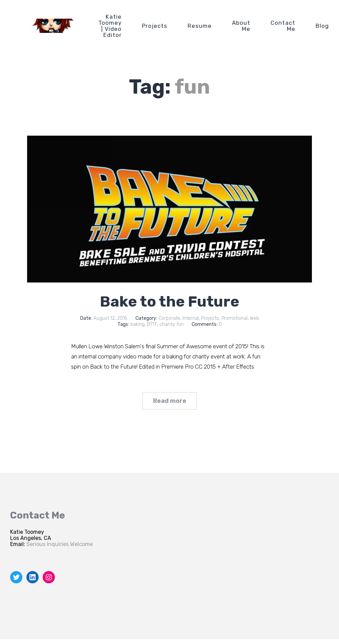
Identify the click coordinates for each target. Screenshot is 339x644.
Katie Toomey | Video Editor (110, 26)
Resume (200, 26)
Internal (191, 318)
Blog (322, 26)
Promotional (235, 318)
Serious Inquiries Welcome (60, 544)
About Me (241, 26)
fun (180, 324)
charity (167, 324)
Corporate (169, 318)
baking (137, 324)
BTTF (152, 324)
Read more (170, 401)
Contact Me (283, 26)
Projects (155, 26)
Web (255, 318)
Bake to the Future (170, 301)
